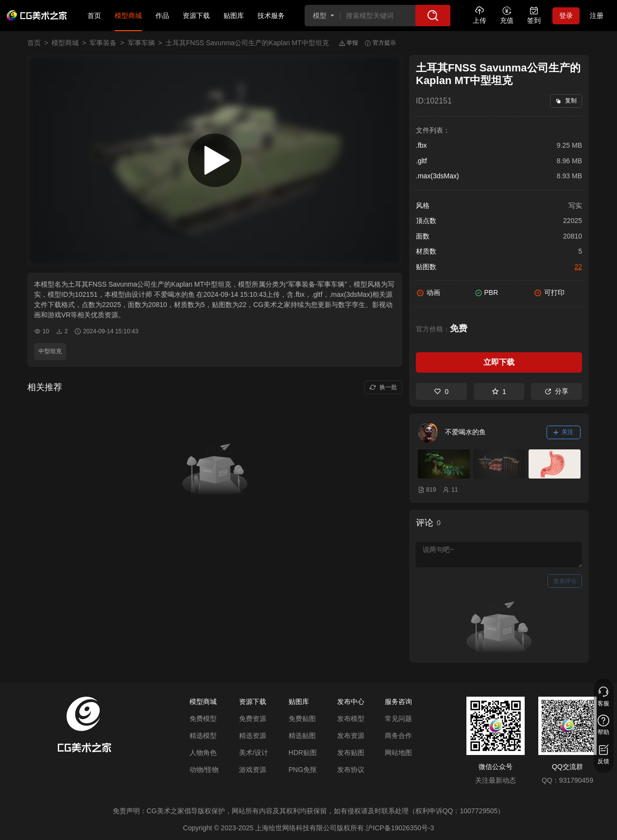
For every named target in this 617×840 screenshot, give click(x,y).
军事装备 (103, 43)
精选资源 (253, 736)
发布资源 (351, 736)
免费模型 (203, 719)
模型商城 (128, 16)
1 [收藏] (499, 392)
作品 (162, 16)
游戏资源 (253, 770)
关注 (564, 432)
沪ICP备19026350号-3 (400, 828)
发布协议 (351, 770)
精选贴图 (302, 736)
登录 (566, 16)
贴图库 (234, 16)
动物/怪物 (204, 770)
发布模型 (351, 719)
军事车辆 (141, 43)
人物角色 (203, 753)
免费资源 (253, 719)
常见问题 (398, 719)
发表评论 (565, 581)
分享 (557, 391)
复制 (566, 101)
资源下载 (196, 16)
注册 (597, 16)
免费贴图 (302, 719)
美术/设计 (254, 753)
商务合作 (398, 736)
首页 (94, 16)
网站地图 (398, 753)
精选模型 (203, 736)
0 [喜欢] (441, 392)
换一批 (383, 387)
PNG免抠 (303, 770)
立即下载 (499, 362)
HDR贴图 (303, 753)
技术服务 (271, 16)
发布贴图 (351, 753)
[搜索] (433, 16)
